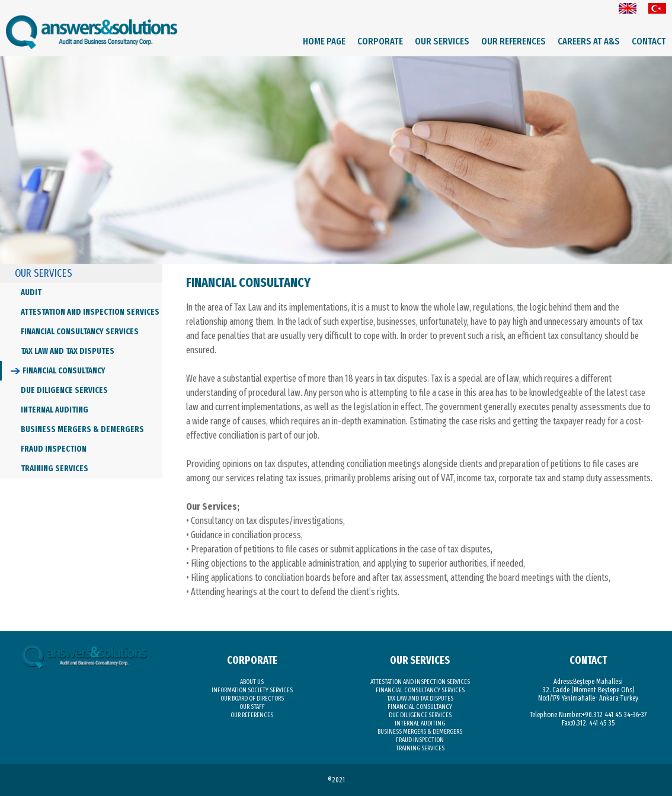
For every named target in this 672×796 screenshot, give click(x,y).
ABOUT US (252, 682)
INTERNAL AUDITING (55, 410)
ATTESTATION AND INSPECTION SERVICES (90, 312)
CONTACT (649, 41)
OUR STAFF (252, 707)
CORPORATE (380, 41)
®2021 (336, 780)
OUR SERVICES (442, 41)
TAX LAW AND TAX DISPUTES (68, 351)
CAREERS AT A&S (589, 41)
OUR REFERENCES (513, 41)
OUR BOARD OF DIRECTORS (252, 699)
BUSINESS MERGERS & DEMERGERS (82, 429)
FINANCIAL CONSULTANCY (64, 371)
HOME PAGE (324, 41)
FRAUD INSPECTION (54, 449)
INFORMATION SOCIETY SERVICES (252, 690)
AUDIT (31, 292)
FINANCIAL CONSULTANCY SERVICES (80, 332)
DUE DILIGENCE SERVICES (64, 390)
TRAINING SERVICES (55, 469)
